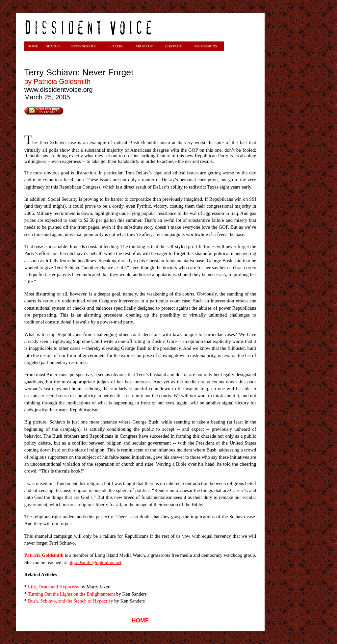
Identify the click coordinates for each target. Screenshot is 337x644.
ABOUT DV (144, 46)
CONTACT (173, 46)
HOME (140, 620)
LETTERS (116, 46)
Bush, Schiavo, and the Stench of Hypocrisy (71, 601)
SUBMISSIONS (205, 46)
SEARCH (53, 46)
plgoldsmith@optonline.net (95, 562)
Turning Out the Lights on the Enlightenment (71, 594)
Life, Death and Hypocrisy (54, 587)
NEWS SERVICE (84, 46)
